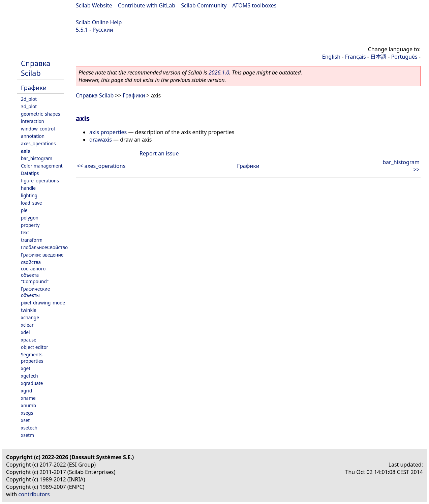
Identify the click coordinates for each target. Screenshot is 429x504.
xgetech (29, 376)
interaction (33, 121)
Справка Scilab (36, 68)
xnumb (28, 405)
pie (24, 210)
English (331, 57)
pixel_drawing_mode (43, 303)
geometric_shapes (40, 114)
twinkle (29, 310)
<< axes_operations (101, 166)
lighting (29, 195)
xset (25, 420)
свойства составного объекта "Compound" (35, 272)
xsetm (27, 435)
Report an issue (159, 153)
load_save (31, 203)
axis (25, 151)
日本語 (378, 57)
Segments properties (32, 358)
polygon (30, 218)
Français (356, 57)
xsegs (27, 413)
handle (28, 188)
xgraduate (32, 383)
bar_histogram (37, 158)
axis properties (108, 132)
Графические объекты (35, 292)
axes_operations (38, 143)
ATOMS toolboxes (255, 5)
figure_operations (40, 181)
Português (404, 57)
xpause (29, 340)
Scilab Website (94, 5)
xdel (25, 332)
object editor (35, 347)
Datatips (30, 173)
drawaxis (101, 140)
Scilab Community (204, 5)
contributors (34, 494)
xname (28, 398)
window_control (38, 129)
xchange (30, 317)
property (30, 225)
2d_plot (29, 99)
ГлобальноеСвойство (44, 247)
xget (26, 368)
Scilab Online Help (99, 22)
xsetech (29, 428)
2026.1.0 (219, 72)
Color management (42, 166)
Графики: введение (42, 255)
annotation (33, 136)
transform (32, 240)
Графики (34, 87)
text (25, 232)
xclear (27, 325)
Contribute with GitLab (147, 5)
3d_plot (29, 106)
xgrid (26, 391)
